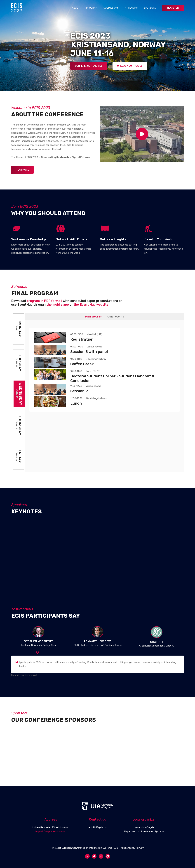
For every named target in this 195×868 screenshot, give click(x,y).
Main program (94, 317)
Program (92, 8)
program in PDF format (44, 301)
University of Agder (144, 827)
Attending (131, 8)
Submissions (111, 8)
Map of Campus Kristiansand (51, 831)
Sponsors (150, 8)
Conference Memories (89, 66)
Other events (116, 317)
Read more (22, 170)
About (76, 8)
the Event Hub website (91, 305)
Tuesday (19, 363)
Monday (19, 329)
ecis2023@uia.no (97, 827)
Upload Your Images (130, 66)
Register (173, 8)
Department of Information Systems (144, 831)
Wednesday (19, 394)
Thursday (19, 425)
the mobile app (58, 305)
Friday (19, 456)
